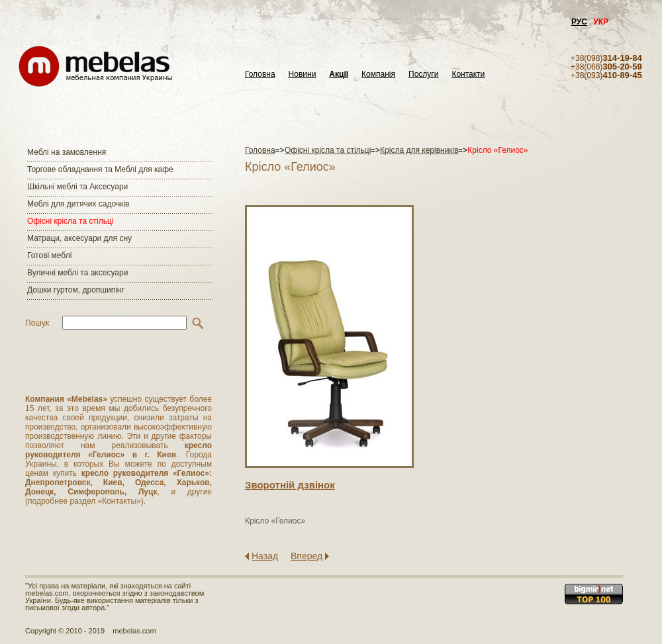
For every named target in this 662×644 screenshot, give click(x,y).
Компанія (378, 74)
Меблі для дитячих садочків (78, 204)
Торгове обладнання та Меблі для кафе (100, 169)
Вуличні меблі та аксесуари (77, 273)
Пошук (37, 323)
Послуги (423, 74)
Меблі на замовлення (67, 152)
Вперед (307, 556)
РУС (579, 22)
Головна (260, 74)
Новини (303, 74)
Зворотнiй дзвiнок (290, 485)
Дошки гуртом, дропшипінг (76, 290)
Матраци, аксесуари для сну (79, 238)
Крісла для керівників (419, 150)
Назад (265, 556)
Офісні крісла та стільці (70, 221)
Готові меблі (49, 255)
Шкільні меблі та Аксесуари (77, 187)
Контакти (468, 74)
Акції (339, 74)
